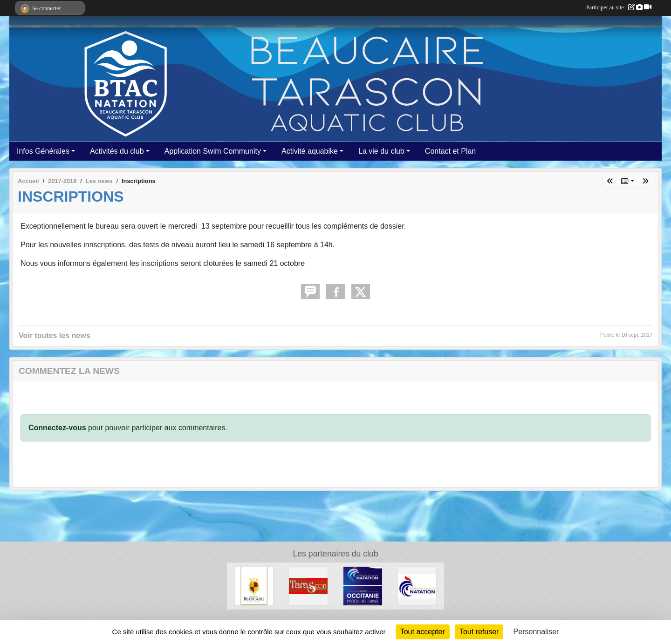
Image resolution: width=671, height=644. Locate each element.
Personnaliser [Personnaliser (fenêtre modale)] (536, 632)
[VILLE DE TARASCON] (308, 586)
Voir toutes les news (55, 336)
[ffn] (417, 586)
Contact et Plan (450, 151)
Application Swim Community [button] (213, 151)
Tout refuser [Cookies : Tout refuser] (479, 632)
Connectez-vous (57, 428)
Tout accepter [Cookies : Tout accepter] (423, 632)
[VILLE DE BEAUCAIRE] (254, 586)
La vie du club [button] (381, 151)
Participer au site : (619, 7)
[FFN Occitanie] (363, 586)
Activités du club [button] (117, 151)
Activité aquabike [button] (310, 151)
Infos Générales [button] (43, 151)
